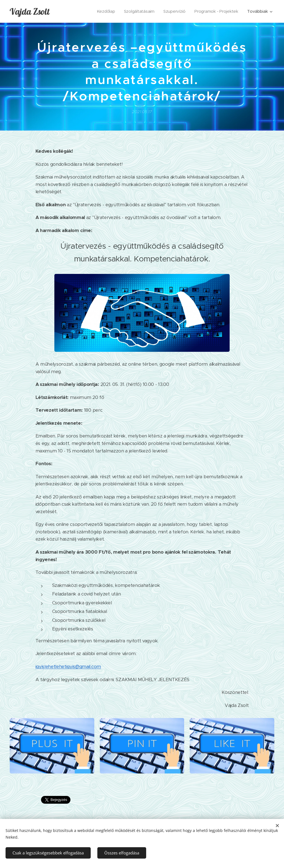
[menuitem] (104, 11)
